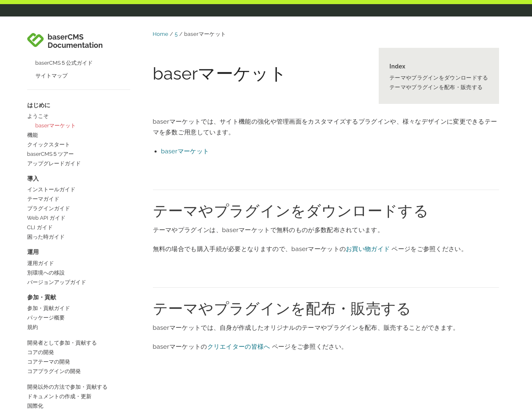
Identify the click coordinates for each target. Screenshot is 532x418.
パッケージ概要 (46, 257)
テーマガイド (43, 139)
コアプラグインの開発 (54, 311)
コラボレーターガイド (54, 361)
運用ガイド (41, 203)
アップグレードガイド (54, 103)
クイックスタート (49, 84)
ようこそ (38, 56)
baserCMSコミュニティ (56, 397)
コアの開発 (41, 292)
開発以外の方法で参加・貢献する (67, 327)
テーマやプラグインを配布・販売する (436, 87)
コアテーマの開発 (49, 302)
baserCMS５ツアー (51, 94)
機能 (33, 75)
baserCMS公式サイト (53, 388)
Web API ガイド (47, 158)
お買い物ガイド (368, 249)
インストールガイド (51, 129)
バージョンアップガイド (57, 222)
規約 (33, 267)
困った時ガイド (46, 177)
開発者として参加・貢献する (62, 283)
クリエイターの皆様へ (239, 347)
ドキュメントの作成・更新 (59, 336)
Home (161, 34)
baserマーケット (56, 65)
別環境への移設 (46, 213)
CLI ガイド (40, 167)
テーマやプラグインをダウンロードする (439, 78)
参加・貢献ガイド (49, 248)
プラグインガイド (49, 148)
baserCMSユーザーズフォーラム (67, 407)
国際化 (35, 346)
